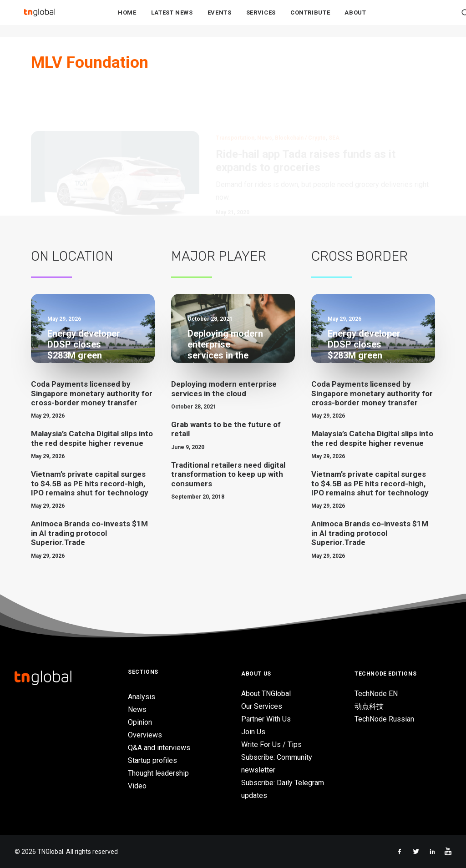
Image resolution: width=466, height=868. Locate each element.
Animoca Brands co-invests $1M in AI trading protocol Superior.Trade (89, 533)
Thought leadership (158, 773)
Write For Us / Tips (271, 744)
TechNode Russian (384, 719)
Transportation (235, 96)
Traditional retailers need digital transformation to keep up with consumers (228, 474)
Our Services (262, 706)
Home (127, 19)
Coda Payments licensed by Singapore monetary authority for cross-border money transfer (92, 393)
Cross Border (360, 256)
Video (137, 786)
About (355, 19)
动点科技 (369, 706)
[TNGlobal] (40, 19)
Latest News (172, 19)
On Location (72, 256)
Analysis (142, 697)
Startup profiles (152, 760)
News (265, 96)
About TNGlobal (266, 694)
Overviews (145, 735)
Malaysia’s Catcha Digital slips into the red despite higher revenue (92, 438)
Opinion (140, 722)
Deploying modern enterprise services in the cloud (224, 389)
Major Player (219, 256)
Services (261, 19)
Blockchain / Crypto (300, 96)
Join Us (253, 732)
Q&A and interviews (159, 748)
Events (220, 19)
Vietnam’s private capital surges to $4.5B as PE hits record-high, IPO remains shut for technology (90, 483)
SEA (334, 96)
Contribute (310, 19)
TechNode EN (376, 694)
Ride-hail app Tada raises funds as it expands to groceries (306, 119)
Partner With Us (266, 719)
